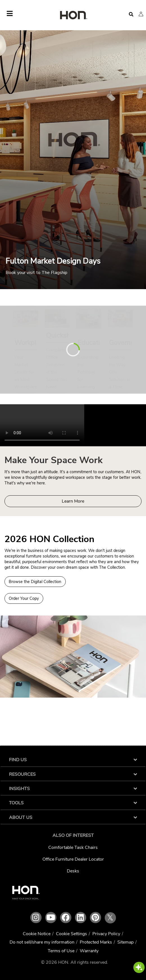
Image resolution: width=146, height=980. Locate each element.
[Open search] (131, 14)
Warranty (89, 951)
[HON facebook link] (66, 918)
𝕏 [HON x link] (110, 918)
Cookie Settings (71, 934)
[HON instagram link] (36, 918)
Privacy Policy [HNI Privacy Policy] (106, 934)
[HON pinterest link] (95, 918)
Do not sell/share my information (42, 942)
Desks (73, 871)
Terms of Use (61, 951)
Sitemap (126, 942)
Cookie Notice (37, 934)
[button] (141, 14)
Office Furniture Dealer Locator (73, 859)
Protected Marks (96, 942)
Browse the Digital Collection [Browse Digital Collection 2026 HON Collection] (35, 582)
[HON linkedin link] (81, 918)
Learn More (73, 501)
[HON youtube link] (51, 918)
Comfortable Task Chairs (73, 847)
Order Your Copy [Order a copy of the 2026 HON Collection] (24, 598)
